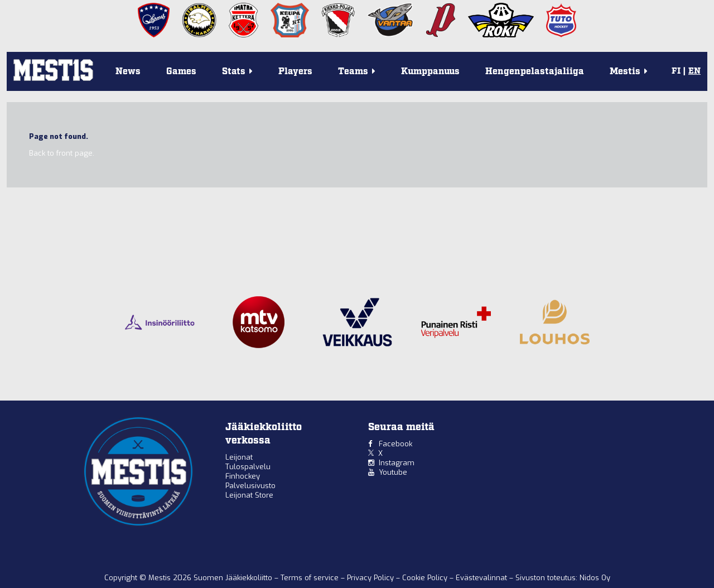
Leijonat (239, 457)
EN (694, 71)
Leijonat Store (249, 495)
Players (295, 72)
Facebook (395, 444)
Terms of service (311, 578)
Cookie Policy (426, 578)
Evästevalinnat (481, 578)
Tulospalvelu (248, 467)
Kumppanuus (430, 72)
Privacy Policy (372, 578)
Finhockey (243, 476)
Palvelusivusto (250, 486)
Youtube (393, 472)
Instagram (397, 463)
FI (676, 71)
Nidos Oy (595, 578)
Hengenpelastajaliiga (535, 72)
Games (181, 72)
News (128, 72)
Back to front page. (62, 153)
